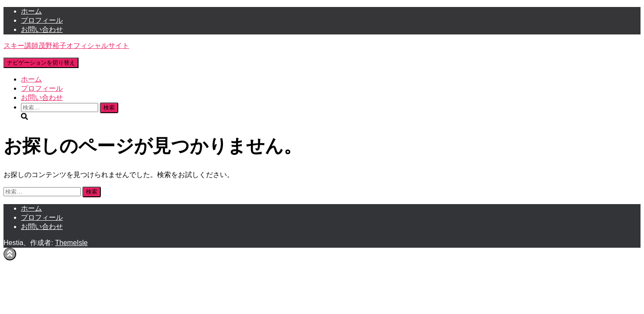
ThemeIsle (71, 243)
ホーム (31, 11)
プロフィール (42, 20)
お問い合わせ (42, 29)
